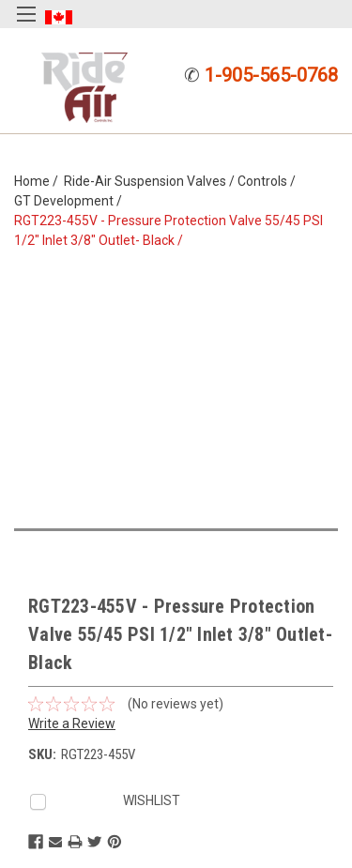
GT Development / (71, 201)
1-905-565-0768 (271, 75)
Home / (39, 181)
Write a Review (72, 723)
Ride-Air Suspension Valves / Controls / (183, 181)
